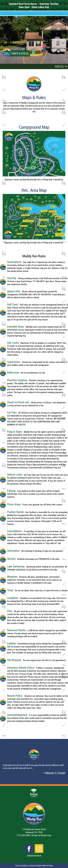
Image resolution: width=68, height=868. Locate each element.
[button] (60, 66)
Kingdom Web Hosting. (44, 866)
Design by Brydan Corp (41, 835)
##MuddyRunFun (34, 856)
